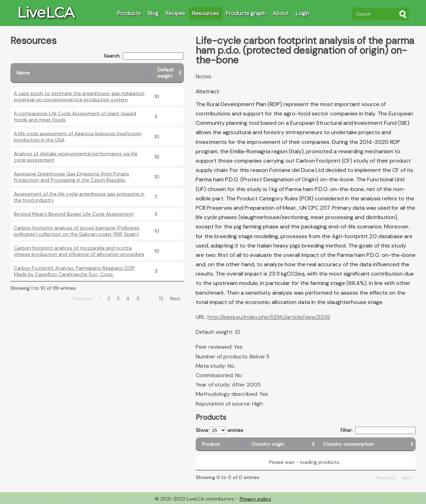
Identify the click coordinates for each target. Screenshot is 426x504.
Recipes (175, 13)
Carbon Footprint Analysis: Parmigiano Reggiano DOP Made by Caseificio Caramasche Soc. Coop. (74, 271)
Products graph (246, 13)
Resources (206, 13)
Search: (144, 56)
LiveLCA (46, 12)
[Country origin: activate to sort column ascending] (281, 444)
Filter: (378, 430)
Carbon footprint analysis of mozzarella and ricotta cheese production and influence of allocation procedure (79, 251)
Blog (153, 13)
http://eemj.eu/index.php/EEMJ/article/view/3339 (269, 317)
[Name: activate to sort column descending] (81, 73)
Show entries (219, 430)
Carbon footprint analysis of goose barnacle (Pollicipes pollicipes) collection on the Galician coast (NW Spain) (77, 231)
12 (161, 298)
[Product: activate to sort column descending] (220, 444)
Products (129, 13)
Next (175, 298)
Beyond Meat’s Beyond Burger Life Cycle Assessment (74, 214)
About (281, 13)
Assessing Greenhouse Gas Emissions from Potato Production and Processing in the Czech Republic (72, 177)
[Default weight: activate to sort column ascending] (167, 73)
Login (303, 13)
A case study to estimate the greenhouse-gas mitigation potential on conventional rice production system (79, 96)
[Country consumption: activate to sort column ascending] (366, 444)
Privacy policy (255, 499)
